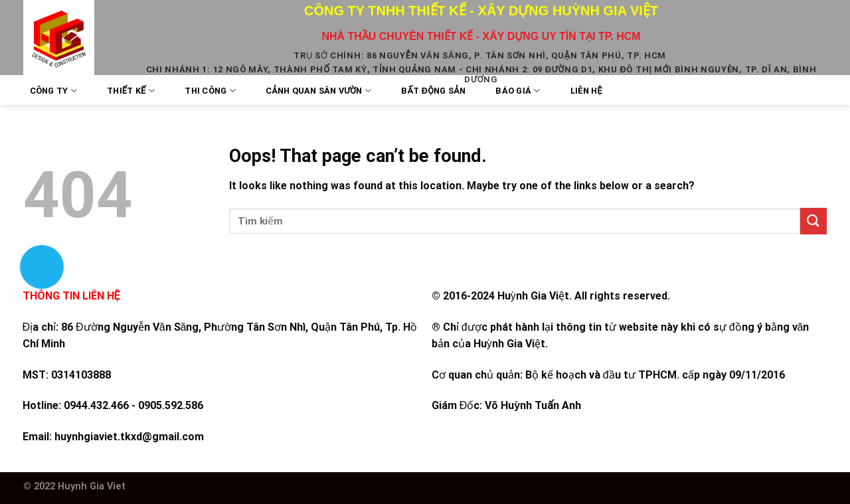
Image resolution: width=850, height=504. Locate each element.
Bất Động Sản (433, 91)
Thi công (210, 91)
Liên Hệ (586, 91)
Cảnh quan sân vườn (318, 91)
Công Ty (53, 91)
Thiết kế (131, 91)
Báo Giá (518, 91)
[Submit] (813, 221)
